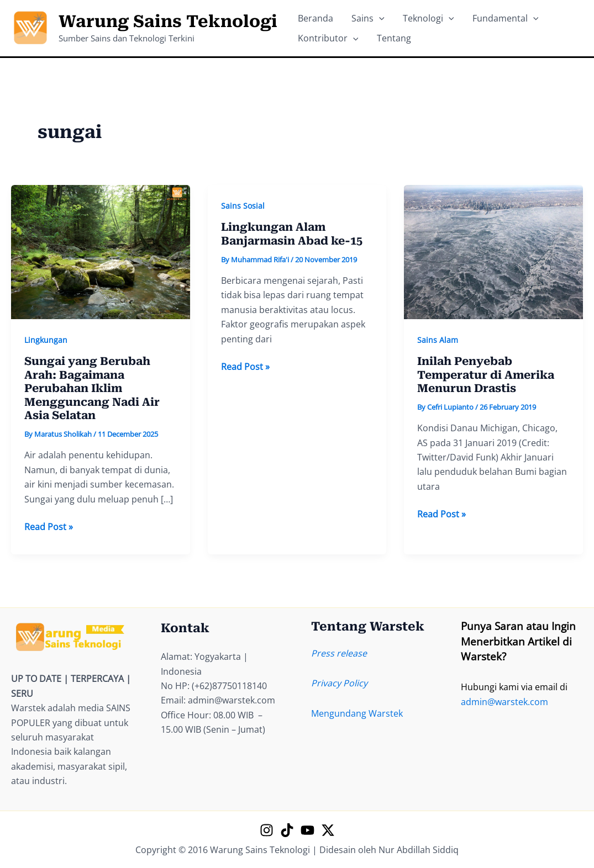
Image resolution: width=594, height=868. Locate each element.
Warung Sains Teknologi (168, 21)
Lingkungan (46, 340)
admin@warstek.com (504, 702)
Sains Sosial (243, 206)
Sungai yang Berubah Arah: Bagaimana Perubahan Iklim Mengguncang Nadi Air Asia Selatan (92, 388)
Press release (339, 653)
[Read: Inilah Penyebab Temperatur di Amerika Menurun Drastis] (493, 251)
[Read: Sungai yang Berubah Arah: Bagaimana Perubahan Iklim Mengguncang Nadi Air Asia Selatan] (101, 251)
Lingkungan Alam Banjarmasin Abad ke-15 (292, 234)
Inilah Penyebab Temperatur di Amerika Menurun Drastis (486, 375)
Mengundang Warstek (357, 713)
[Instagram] (267, 830)
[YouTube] (307, 830)
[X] (328, 830)
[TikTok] (287, 830)
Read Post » (49, 527)
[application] (368, 14)
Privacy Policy (339, 683)
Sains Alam (438, 340)
